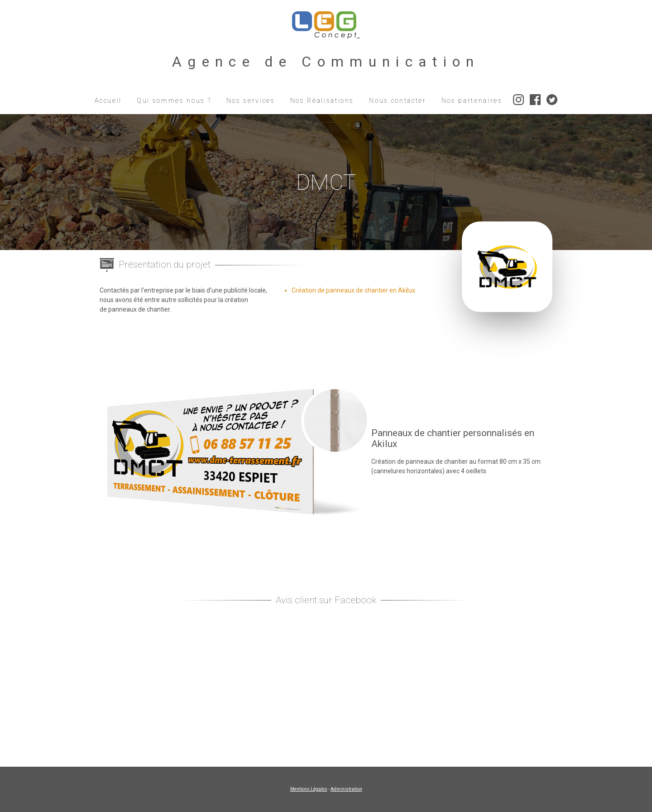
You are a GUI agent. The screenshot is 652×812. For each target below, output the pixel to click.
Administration (346, 789)
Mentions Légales (309, 789)
